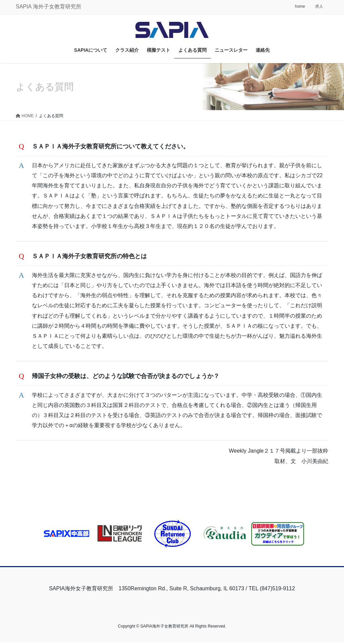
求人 (319, 6)
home (300, 6)
